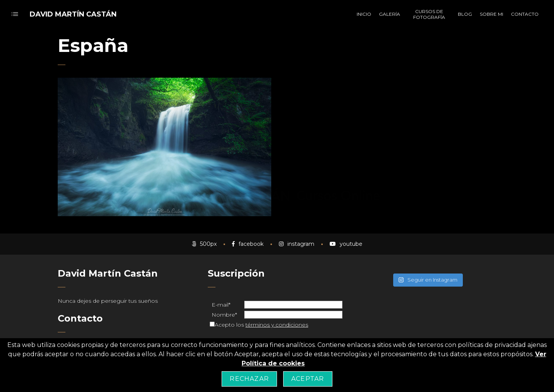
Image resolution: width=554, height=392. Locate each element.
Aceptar (308, 379)
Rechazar (249, 379)
